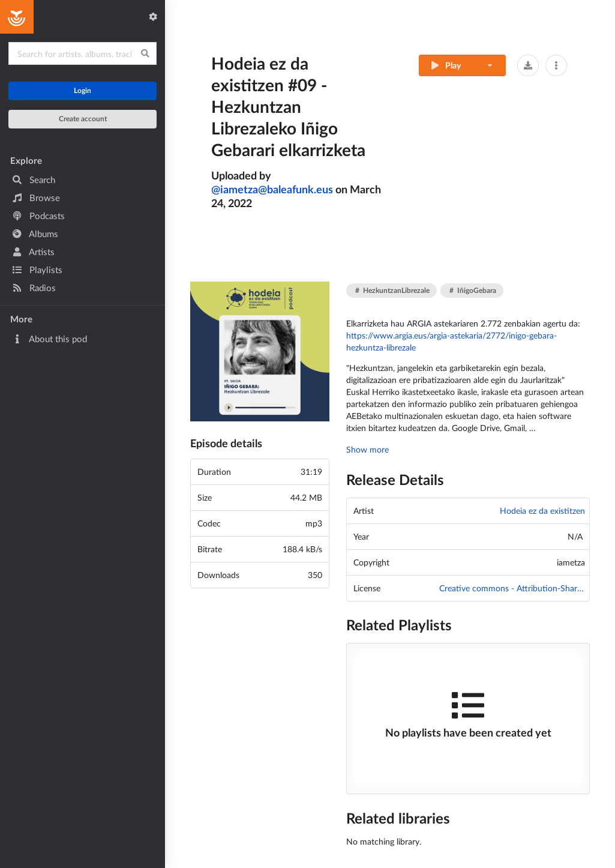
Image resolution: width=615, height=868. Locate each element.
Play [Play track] (445, 65)
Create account (83, 119)
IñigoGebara (473, 290)
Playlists (37, 270)
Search (34, 179)
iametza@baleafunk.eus (272, 189)
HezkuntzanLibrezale (392, 290)
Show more (367, 449)
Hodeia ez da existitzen (542, 511)
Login (82, 90)
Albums (35, 234)
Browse (36, 197)
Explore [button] (26, 160)
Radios (34, 288)
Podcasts (38, 215)
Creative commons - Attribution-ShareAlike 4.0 (512, 588)
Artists (33, 252)
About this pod (49, 339)
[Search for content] (82, 53)
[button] (528, 65)
